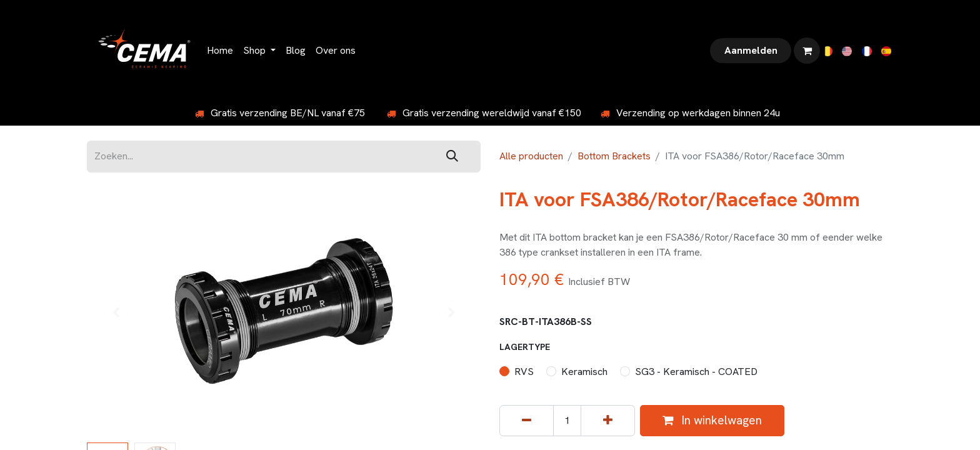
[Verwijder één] (527, 421)
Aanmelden (751, 50)
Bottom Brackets (614, 156)
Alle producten (531, 156)
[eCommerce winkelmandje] (807, 51)
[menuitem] (220, 51)
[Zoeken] (452, 157)
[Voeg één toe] (608, 421)
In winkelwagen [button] (712, 420)
